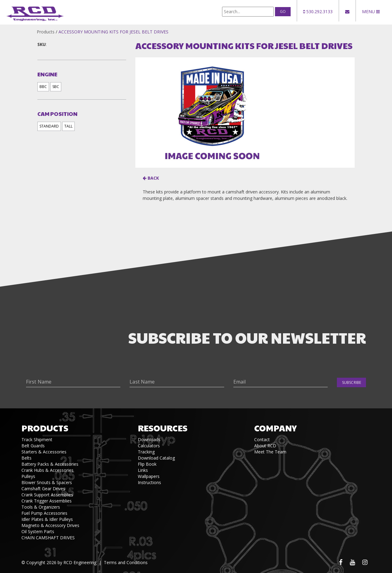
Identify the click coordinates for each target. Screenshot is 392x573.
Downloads (149, 439)
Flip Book (147, 464)
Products (46, 32)
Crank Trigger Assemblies (47, 501)
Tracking (146, 452)
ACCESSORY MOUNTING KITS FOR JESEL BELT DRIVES (113, 32)
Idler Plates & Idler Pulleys (47, 519)
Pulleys (28, 476)
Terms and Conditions (126, 562)
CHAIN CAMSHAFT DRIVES (48, 538)
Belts (26, 458)
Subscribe (352, 382)
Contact (262, 439)
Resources (163, 428)
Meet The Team (270, 452)
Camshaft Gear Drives (43, 489)
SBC (56, 87)
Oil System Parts (38, 531)
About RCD (265, 446)
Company (275, 428)
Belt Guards (33, 446)
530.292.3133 (318, 11)
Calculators (149, 446)
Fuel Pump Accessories (44, 513)
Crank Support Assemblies (47, 495)
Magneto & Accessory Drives (50, 525)
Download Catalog (156, 458)
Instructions (149, 482)
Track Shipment (37, 439)
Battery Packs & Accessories (50, 464)
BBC (43, 87)
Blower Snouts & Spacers (47, 482)
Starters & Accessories (44, 452)
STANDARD (49, 126)
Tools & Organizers (41, 507)
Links (143, 470)
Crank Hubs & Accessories (47, 470)
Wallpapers (149, 476)
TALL (68, 126)
